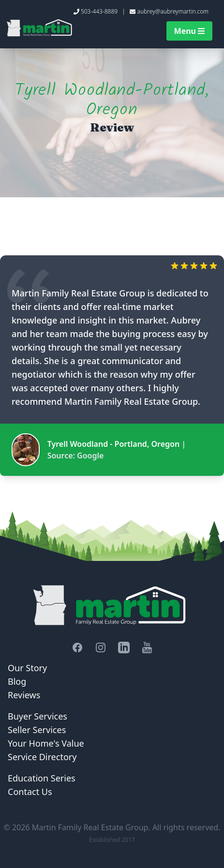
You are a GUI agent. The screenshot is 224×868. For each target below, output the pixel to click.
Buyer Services (37, 716)
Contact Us (30, 792)
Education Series (42, 778)
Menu (189, 31)
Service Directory (42, 757)
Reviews (24, 695)
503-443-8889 (99, 11)
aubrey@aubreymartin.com (173, 11)
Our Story (27, 668)
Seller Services (37, 730)
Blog (17, 681)
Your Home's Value (46, 743)
